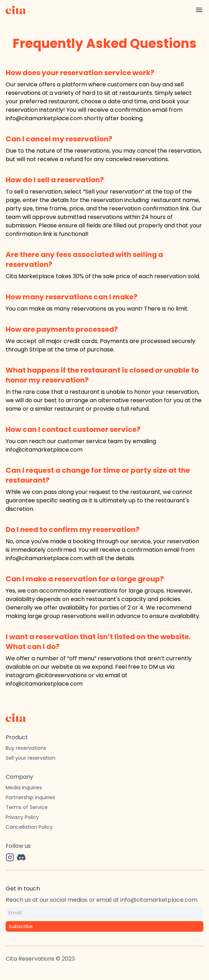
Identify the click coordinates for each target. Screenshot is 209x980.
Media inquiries (24, 788)
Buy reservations (26, 748)
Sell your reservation (31, 758)
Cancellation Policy (29, 827)
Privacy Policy (22, 817)
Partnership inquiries (30, 797)
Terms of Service (27, 807)
